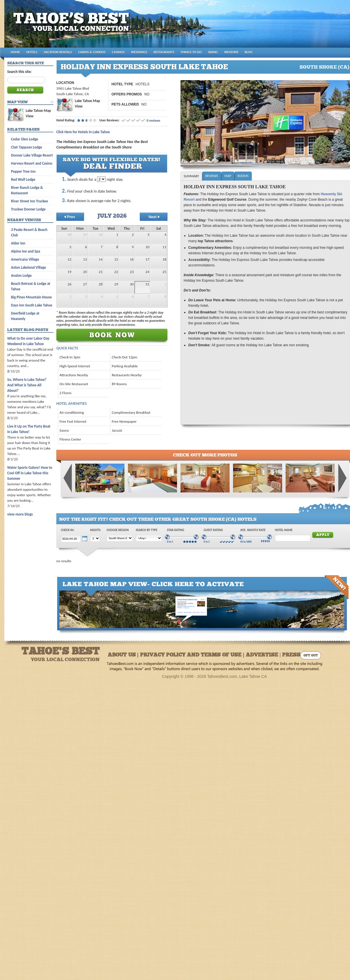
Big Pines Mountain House (31, 297)
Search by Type (147, 530)
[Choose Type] (149, 538)
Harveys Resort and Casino (32, 163)
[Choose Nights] (95, 538)
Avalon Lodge (21, 275)
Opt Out (311, 656)
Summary (191, 176)
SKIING (213, 52)
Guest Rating (213, 530)
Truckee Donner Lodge (28, 209)
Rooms (243, 176)
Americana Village (25, 259)
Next (342, 478)
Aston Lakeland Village (28, 267)
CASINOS (118, 52)
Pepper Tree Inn (23, 171)
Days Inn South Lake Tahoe (32, 305)
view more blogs (20, 514)
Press (291, 655)
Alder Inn (18, 243)
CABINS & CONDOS (92, 52)
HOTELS (32, 52)
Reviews (212, 176)
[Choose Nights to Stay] (101, 179)
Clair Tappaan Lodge (27, 147)
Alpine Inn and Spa (26, 251)
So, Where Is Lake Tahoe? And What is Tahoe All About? (27, 385)
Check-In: (68, 530)
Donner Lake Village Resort (32, 155)
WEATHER (231, 52)
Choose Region (118, 530)
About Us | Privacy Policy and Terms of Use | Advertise (193, 655)
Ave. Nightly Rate (253, 530)
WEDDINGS (139, 52)
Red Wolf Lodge (23, 179)
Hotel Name (284, 530)
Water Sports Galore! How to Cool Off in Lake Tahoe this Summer (30, 473)
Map (228, 176)
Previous (68, 478)
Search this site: (19, 72)
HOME (15, 52)
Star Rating (176, 530)
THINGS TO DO (191, 52)
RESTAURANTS (164, 52)
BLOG (248, 52)
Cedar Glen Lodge (25, 139)
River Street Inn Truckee (29, 201)
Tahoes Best (73, 26)
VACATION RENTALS (58, 52)
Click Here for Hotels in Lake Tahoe (83, 132)
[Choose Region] (120, 538)
